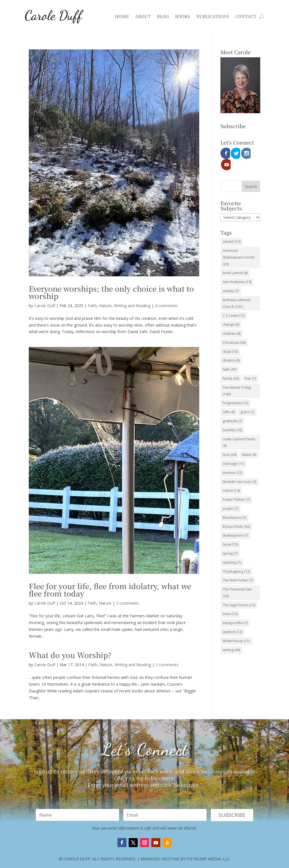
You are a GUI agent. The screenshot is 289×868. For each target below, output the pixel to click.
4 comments (167, 306)
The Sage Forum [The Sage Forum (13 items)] (239, 594)
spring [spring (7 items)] (230, 542)
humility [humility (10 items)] (232, 419)
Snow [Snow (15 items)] (230, 533)
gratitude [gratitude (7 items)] (232, 410)
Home (122, 16)
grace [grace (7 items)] (247, 401)
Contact (246, 16)
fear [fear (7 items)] (250, 367)
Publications (213, 16)
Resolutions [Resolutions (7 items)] (234, 506)
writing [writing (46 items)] (231, 639)
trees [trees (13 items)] (230, 603)
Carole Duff (45, 306)
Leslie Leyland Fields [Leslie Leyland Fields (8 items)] (239, 431)
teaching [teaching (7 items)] (232, 551)
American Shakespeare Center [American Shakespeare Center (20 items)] (239, 246)
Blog (163, 16)
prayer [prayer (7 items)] (230, 497)
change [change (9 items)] (231, 313)
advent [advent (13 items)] (232, 230)
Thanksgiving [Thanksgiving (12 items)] (236, 560)
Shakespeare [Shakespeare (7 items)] (235, 524)
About (143, 16)
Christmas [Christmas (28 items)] (234, 331)
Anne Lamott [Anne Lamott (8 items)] (235, 262)
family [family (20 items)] (231, 367)
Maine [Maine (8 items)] (249, 443)
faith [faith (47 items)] (230, 358)
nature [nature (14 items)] (231, 479)
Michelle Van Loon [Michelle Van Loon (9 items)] (239, 470)
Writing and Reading (132, 306)
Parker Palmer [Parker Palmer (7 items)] (236, 488)
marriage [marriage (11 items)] (233, 452)
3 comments (128, 603)
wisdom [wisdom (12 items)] (232, 621)
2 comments (167, 665)
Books (183, 16)
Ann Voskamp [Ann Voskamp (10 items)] (237, 271)
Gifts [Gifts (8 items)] (229, 401)
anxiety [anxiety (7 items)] (231, 280)
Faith (92, 306)
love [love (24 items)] (229, 443)
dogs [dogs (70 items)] (230, 340)
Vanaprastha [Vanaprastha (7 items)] (235, 612)
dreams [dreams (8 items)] (231, 349)
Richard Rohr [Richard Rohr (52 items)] (236, 515)
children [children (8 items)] (232, 322)
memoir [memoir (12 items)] (232, 461)
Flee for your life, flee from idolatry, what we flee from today (110, 590)
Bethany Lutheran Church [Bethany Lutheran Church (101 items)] (237, 292)
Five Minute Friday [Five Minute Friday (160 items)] (237, 380)
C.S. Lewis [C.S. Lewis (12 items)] (234, 304)
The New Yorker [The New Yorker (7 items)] (238, 569)
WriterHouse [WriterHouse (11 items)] (236, 630)
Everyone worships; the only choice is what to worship (111, 292)
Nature (105, 306)
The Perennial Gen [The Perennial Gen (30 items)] (237, 581)
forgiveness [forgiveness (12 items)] (235, 392)
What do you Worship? (70, 655)
